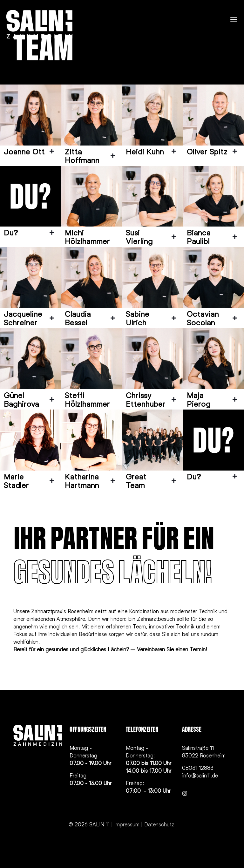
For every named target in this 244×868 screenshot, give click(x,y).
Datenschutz (160, 824)
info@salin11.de (200, 775)
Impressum (127, 824)
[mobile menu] (234, 19)
